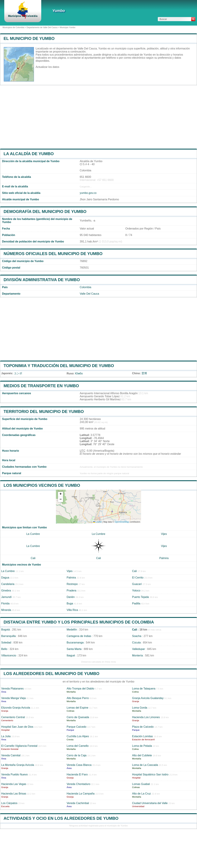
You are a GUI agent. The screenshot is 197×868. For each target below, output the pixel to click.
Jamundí (6, 597)
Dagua (5, 578)
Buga (70, 603)
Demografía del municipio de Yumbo (45, 212)
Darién (71, 597)
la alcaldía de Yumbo (29, 154)
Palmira (164, 558)
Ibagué (71, 655)
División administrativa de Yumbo (42, 280)
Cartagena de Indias (79, 636)
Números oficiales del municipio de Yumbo (53, 254)
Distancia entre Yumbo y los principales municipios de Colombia (79, 622)
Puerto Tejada (140, 597)
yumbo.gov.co (88, 193)
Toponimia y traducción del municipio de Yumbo (59, 366)
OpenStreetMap (122, 522)
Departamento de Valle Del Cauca (42, 27)
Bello (4, 649)
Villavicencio (9, 655)
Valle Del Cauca (89, 294)
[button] (60, 494)
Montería (137, 655)
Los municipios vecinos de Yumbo (42, 485)
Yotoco (136, 591)
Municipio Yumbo (68, 27)
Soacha (137, 636)
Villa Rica (72, 610)
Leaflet (97, 522)
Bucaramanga (75, 643)
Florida (5, 603)
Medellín (72, 630)
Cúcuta (136, 643)
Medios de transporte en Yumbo (41, 386)
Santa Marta (74, 649)
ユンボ (18, 373)
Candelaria (8, 584)
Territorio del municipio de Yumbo (44, 411)
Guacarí (137, 584)
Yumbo (59, 11)
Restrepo (72, 584)
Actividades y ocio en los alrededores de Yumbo (61, 818)
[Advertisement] (98, 117)
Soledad (6, 643)
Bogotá (6, 630)
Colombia (86, 287)
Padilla (136, 603)
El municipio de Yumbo (29, 38)
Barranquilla (8, 636)
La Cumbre (33, 534)
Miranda (6, 610)
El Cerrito (138, 578)
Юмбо (79, 373)
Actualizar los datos (47, 67)
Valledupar (138, 649)
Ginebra (6, 591)
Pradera (71, 591)
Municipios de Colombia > (15, 27)
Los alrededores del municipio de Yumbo (51, 674)
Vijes (164, 534)
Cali (33, 558)
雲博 (144, 373)
